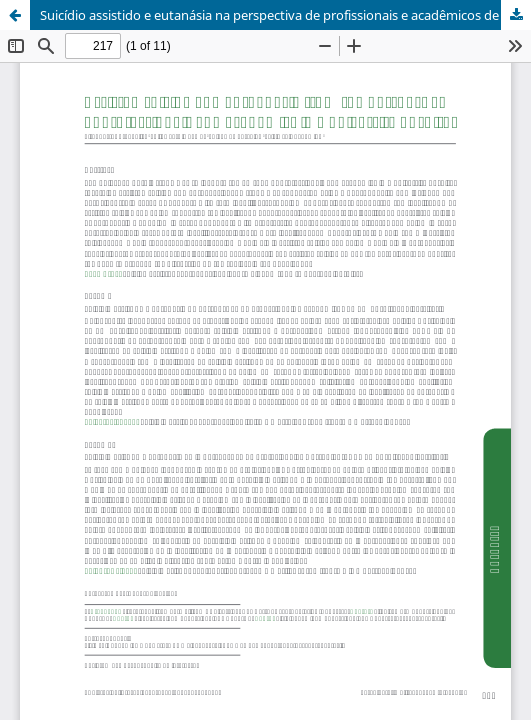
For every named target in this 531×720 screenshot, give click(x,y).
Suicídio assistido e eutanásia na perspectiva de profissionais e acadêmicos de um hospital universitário (285, 15)
